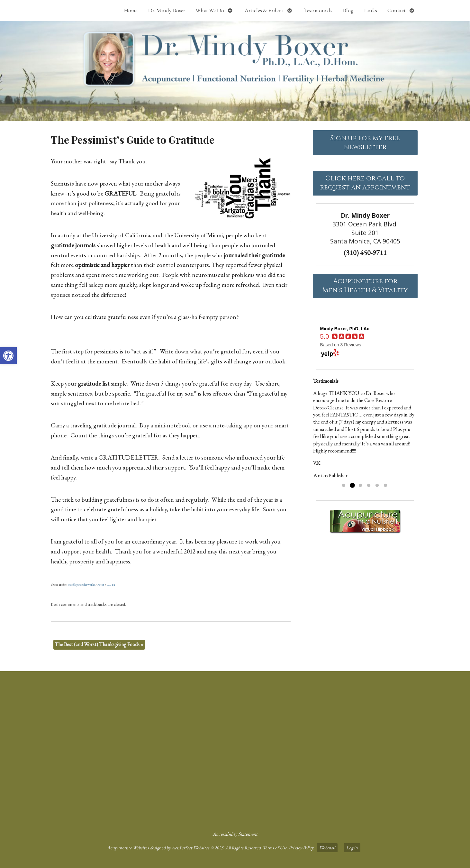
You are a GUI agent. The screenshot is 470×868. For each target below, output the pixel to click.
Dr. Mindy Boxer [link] (167, 10)
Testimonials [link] (318, 10)
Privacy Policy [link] (301, 848)
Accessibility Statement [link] (235, 834)
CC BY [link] (111, 585)
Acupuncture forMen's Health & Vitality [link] (365, 286)
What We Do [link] (210, 10)
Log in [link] (352, 848)
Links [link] (371, 10)
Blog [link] (348, 10)
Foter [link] (101, 585)
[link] (8, 356)
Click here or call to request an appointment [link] (365, 183)
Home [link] (131, 10)
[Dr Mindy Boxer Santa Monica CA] (235, 748)
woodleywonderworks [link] (81, 585)
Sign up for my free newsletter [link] (365, 143)
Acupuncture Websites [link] (128, 848)
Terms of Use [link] (275, 848)
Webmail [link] (327, 848)
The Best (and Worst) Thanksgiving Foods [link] (99, 644)
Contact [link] (397, 10)
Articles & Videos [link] (264, 10)
